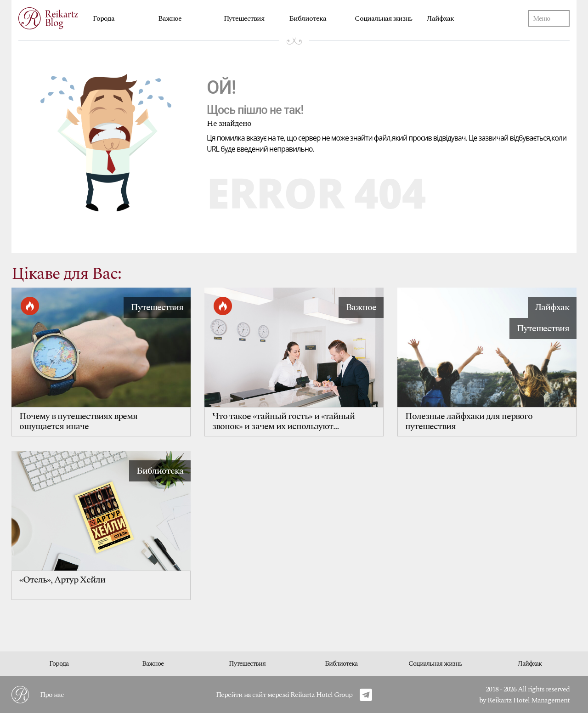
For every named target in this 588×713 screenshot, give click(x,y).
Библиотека (308, 18)
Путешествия (244, 18)
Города (104, 18)
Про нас (52, 695)
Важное (170, 18)
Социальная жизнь (383, 18)
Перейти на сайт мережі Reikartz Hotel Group (284, 695)
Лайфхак (440, 18)
